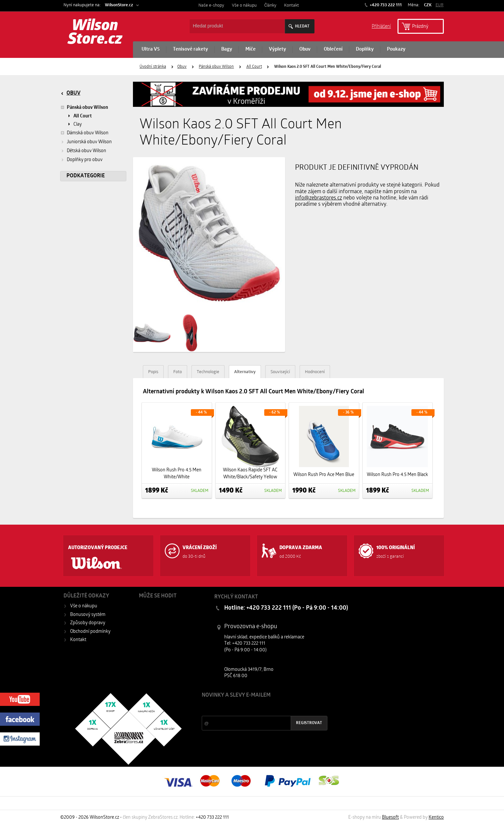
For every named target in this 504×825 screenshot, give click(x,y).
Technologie (208, 372)
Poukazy (396, 49)
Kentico (436, 818)
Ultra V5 (151, 49)
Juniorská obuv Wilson (89, 142)
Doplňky (365, 49)
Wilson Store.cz (95, 33)
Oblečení (333, 49)
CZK (428, 5)
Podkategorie (86, 176)
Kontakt (292, 5)
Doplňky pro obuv (85, 160)
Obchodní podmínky (90, 632)
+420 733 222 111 (385, 5)
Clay (78, 125)
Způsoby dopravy (88, 623)
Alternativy (245, 372)
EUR (440, 5)
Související (280, 372)
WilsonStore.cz (119, 5)
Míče (251, 49)
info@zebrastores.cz (318, 198)
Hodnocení (315, 372)
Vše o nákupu (244, 5)
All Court (254, 67)
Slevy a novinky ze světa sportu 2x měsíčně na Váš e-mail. (258, 708)
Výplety (277, 49)
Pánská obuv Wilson (216, 67)
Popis (153, 372)
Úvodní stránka (153, 67)
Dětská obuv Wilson (86, 151)
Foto (178, 372)
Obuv (305, 49)
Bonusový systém (88, 615)
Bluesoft (390, 818)
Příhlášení (381, 26)
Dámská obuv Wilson (84, 133)
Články (270, 5)
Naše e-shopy (211, 5)
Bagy (227, 49)
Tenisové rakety (190, 49)
